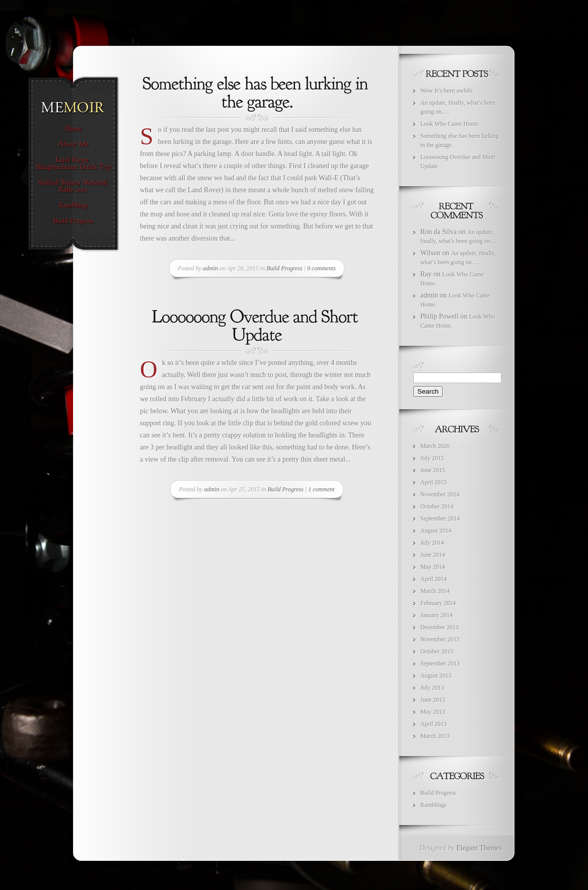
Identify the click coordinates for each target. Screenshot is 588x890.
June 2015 (433, 470)
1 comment (321, 489)
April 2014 (433, 579)
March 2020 (435, 446)
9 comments (321, 268)
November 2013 (440, 639)
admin (210, 268)
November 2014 (440, 494)
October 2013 (437, 651)
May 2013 (433, 712)
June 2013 (433, 700)
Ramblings (433, 805)
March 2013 (435, 736)
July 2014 (432, 543)
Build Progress (284, 268)
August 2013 (436, 676)
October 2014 (437, 506)
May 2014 (433, 567)
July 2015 (432, 458)
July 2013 (432, 688)
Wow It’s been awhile (447, 91)
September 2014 (440, 518)
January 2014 (436, 615)
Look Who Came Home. (450, 124)
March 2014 (435, 591)
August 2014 (436, 531)
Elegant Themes (479, 848)
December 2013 (439, 627)
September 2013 (440, 663)
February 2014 (438, 603)
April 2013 (433, 724)
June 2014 (433, 555)
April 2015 (433, 482)
